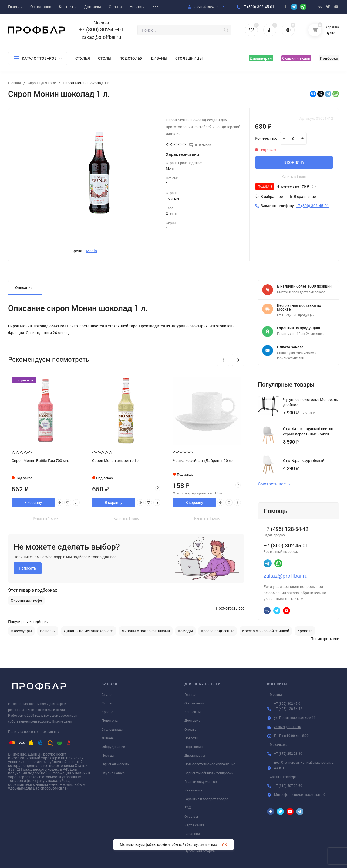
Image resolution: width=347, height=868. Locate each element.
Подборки (329, 58)
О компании (194, 703)
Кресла (107, 712)
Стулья (83, 58)
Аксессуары (21, 631)
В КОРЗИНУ (294, 162)
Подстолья (131, 58)
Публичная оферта (200, 851)
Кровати (305, 631)
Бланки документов (201, 781)
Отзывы (191, 816)
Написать (28, 568)
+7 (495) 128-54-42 (288, 709)
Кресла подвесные (218, 631)
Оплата (190, 729)
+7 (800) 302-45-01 (258, 7)
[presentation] (223, 360)
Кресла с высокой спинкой (266, 631)
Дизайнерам (261, 58)
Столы (105, 58)
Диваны (159, 58)
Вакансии (192, 834)
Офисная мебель (115, 764)
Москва (101, 23)
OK (225, 845)
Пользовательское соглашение (210, 764)
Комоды (185, 631)
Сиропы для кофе (26, 600)
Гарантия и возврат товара (206, 799)
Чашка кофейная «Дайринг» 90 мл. (204, 460)
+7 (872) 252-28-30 (288, 753)
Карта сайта (194, 825)
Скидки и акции (296, 58)
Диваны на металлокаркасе (89, 631)
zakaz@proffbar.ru (101, 37)
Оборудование (113, 747)
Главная (191, 694)
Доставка (192, 720)
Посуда (108, 755)
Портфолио (193, 747)
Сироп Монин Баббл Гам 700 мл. (41, 460)
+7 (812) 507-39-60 (288, 786)
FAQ (188, 807)
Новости (191, 738)
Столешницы (189, 58)
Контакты (193, 712)
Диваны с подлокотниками (146, 631)
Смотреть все (274, 484)
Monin (92, 251)
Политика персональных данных (33, 731)
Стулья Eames (113, 773)
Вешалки (48, 631)
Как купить (193, 790)
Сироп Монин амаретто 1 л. (117, 460)
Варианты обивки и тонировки (209, 773)
